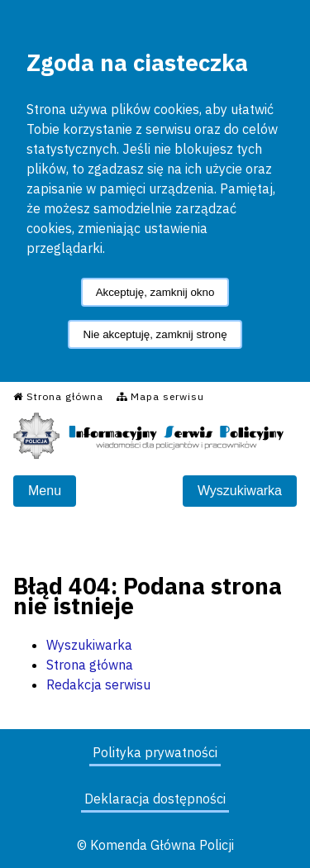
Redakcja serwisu (98, 684)
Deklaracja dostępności (155, 799)
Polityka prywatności (155, 752)
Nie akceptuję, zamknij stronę (155, 334)
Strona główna (90, 665)
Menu (45, 491)
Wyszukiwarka (240, 491)
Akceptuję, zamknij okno (155, 292)
